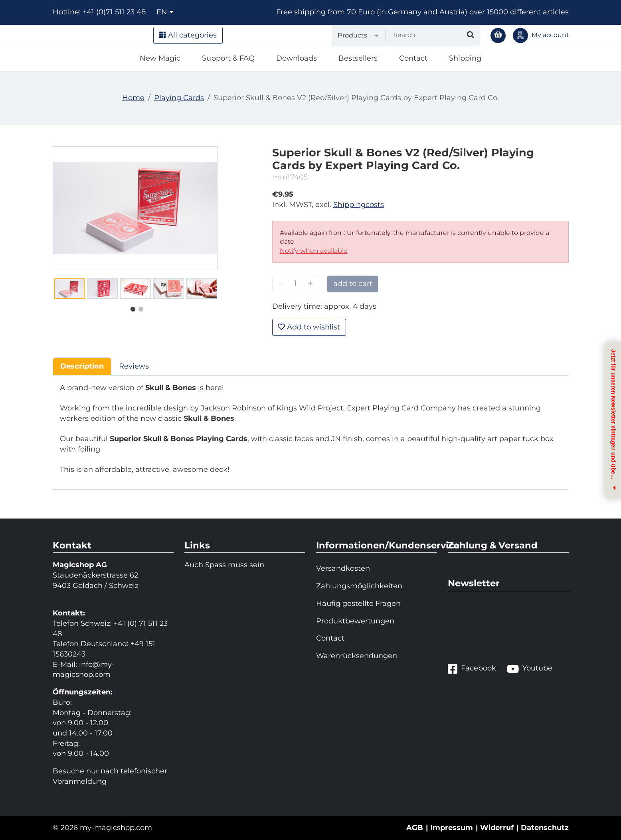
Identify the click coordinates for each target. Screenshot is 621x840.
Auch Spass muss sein (224, 565)
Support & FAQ (228, 58)
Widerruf (497, 828)
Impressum (452, 828)
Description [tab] (82, 366)
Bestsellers (358, 58)
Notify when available (314, 251)
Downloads (297, 58)
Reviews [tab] (134, 366)
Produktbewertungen (355, 621)
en (165, 12)
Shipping (465, 58)
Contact (413, 58)
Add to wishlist (309, 327)
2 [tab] (139, 308)
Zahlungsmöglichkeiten (359, 586)
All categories (188, 35)
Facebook (472, 669)
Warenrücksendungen (357, 656)
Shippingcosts (359, 205)
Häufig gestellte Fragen (358, 603)
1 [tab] (131, 308)
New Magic (160, 58)
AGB (415, 828)
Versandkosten (343, 568)
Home (133, 98)
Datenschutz (545, 828)
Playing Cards (179, 98)
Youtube (530, 669)
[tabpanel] (69, 289)
